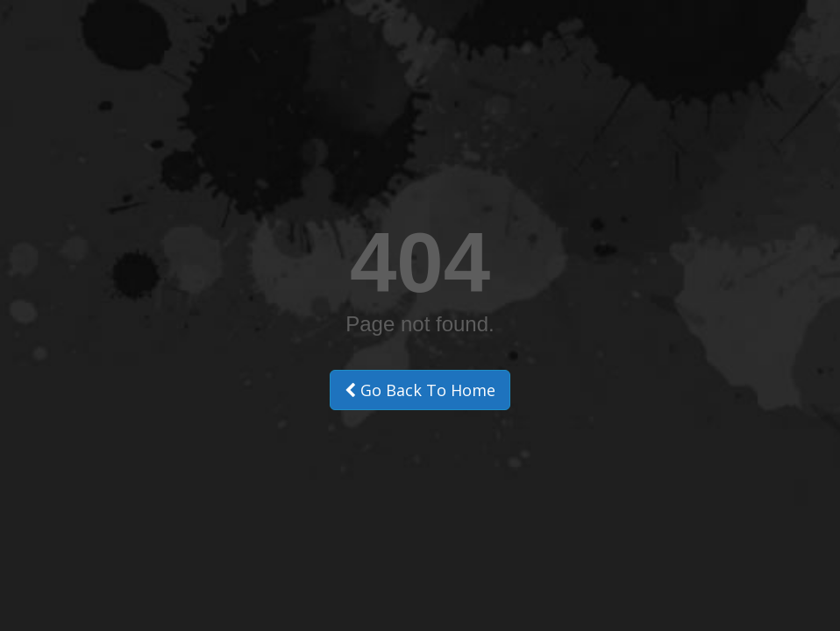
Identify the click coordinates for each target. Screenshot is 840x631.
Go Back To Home (420, 390)
